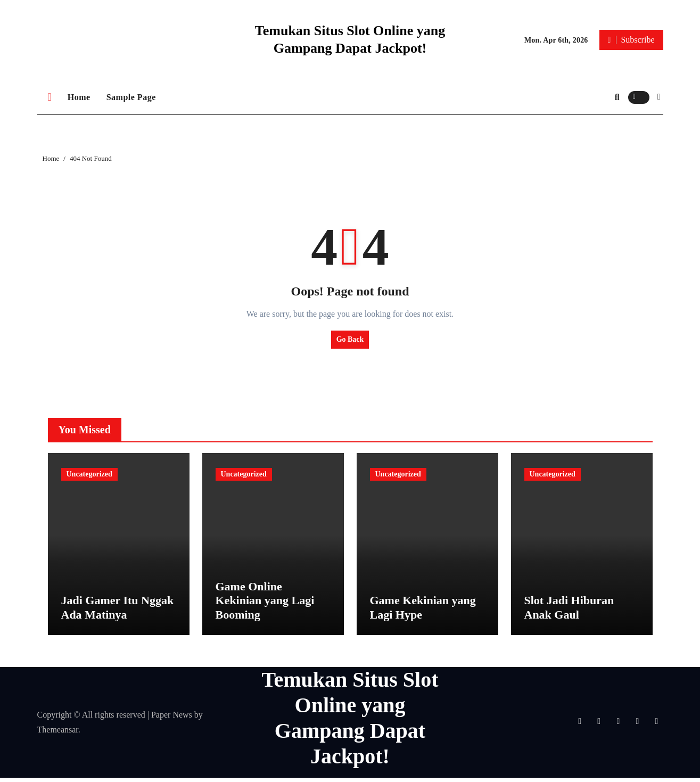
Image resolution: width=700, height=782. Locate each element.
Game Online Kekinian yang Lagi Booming (265, 605)
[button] (659, 97)
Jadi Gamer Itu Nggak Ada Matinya (118, 612)
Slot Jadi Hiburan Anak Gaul (569, 612)
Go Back (350, 339)
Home (79, 97)
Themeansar (58, 734)
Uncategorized (89, 474)
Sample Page (131, 97)
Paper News (172, 719)
